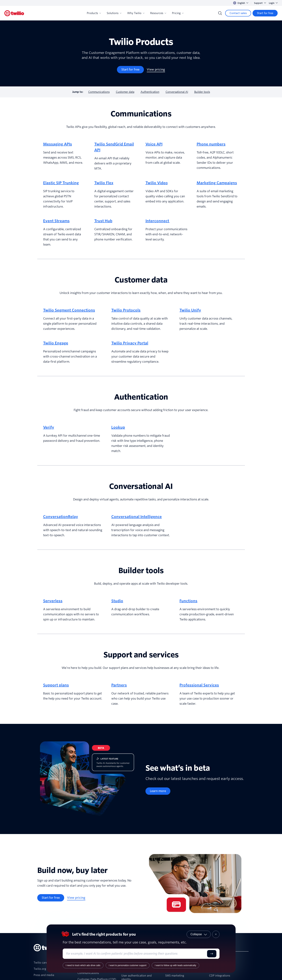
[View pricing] (156, 70)
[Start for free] (265, 13)
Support (260, 3)
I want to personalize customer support (128, 965)
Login (273, 3)
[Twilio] (14, 13)
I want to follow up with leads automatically (175, 965)
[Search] (220, 13)
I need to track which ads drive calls (83, 965)
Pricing (178, 13)
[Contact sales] (238, 13)
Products (94, 13)
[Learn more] (158, 791)
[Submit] (212, 954)
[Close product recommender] (216, 934)
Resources (158, 13)
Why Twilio (136, 13)
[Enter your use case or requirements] (136, 954)
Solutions (114, 13)
